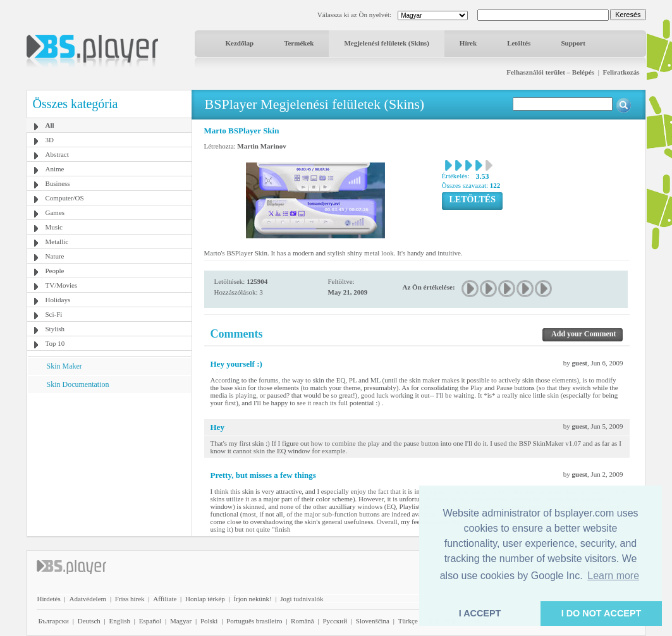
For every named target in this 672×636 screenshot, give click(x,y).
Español (150, 621)
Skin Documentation (78, 384)
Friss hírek (130, 599)
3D (50, 140)
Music (54, 227)
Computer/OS (65, 198)
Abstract (57, 154)
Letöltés (519, 43)
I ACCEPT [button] (480, 613)
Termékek (299, 43)
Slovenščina (373, 621)
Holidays (58, 300)
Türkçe (408, 621)
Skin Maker (64, 366)
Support (573, 43)
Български (54, 621)
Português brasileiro (254, 621)
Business (58, 183)
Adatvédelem (88, 599)
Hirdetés (49, 599)
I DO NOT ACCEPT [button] (602, 613)
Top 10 (55, 343)
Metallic (57, 242)
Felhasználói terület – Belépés (550, 72)
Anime (55, 169)
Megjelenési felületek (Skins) (386, 43)
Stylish (55, 329)
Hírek (468, 43)
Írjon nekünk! (252, 599)
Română (302, 621)
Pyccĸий (335, 621)
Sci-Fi (54, 314)
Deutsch (89, 621)
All (50, 125)
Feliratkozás (621, 72)
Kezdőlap (240, 43)
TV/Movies (62, 285)
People (55, 271)
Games (55, 212)
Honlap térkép (205, 599)
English (119, 621)
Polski (209, 621)
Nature (55, 256)
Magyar (181, 621)
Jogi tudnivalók (302, 599)
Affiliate (165, 599)
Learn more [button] (613, 576)
